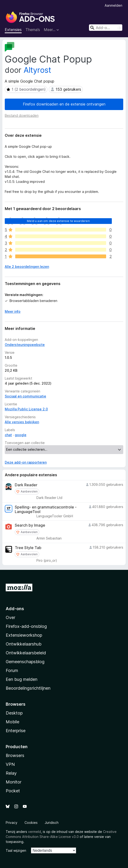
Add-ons (15, 609)
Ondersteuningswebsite (25, 345)
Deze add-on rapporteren (26, 462)
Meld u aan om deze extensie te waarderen (58, 221)
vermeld (34, 832)
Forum (12, 670)
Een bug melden (22, 679)
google (21, 435)
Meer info (13, 311)
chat (8, 435)
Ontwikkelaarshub (24, 644)
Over (10, 617)
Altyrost (37, 70)
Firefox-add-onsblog (26, 626)
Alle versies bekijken (22, 422)
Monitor (14, 782)
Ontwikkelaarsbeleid (26, 653)
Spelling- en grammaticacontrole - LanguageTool (46, 509)
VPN (10, 764)
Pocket (13, 791)
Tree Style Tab (28, 548)
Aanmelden (113, 5)
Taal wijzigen (16, 850)
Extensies (13, 30)
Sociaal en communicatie (25, 396)
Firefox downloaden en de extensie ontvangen (64, 104)
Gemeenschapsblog (25, 662)
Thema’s (33, 30)
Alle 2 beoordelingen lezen (27, 267)
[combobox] (106, 28)
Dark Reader (26, 485)
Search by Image (30, 525)
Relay (11, 773)
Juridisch (52, 823)
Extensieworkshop (24, 635)
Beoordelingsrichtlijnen (28, 688)
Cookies (31, 823)
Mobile (12, 722)
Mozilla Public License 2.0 (26, 409)
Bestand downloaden (22, 115)
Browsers (15, 755)
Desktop (14, 713)
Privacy (12, 823)
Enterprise (16, 731)
